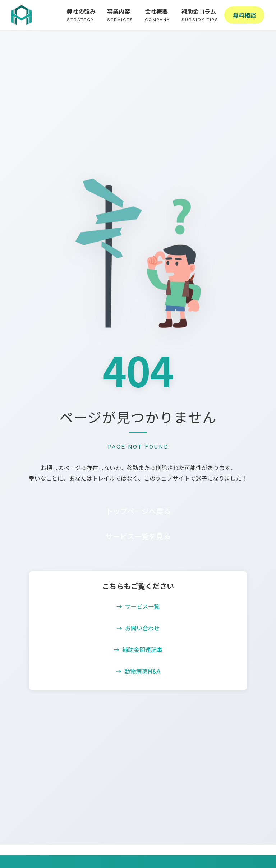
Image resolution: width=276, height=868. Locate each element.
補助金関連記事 (142, 649)
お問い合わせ (142, 628)
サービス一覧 (142, 606)
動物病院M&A (142, 671)
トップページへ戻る (138, 511)
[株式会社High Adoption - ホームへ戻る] (22, 15)
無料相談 (244, 15)
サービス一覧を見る (138, 536)
